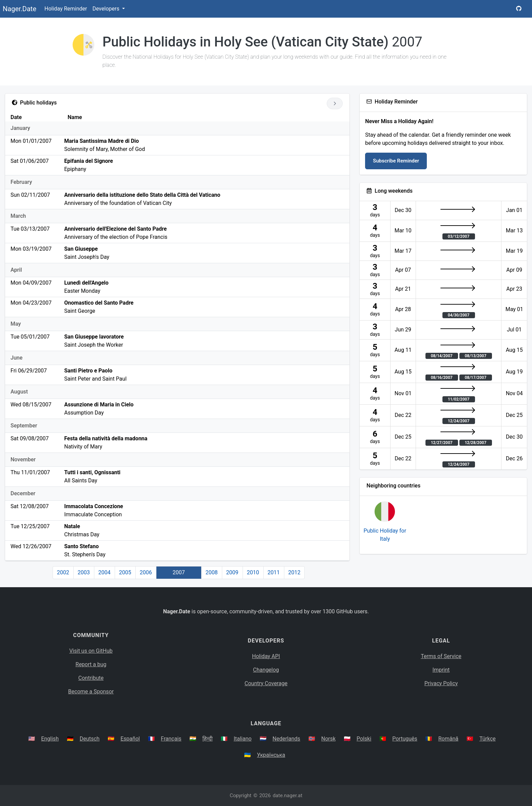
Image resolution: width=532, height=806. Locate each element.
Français (171, 739)
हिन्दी (208, 739)
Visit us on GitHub (91, 651)
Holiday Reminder (66, 9)
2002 (63, 572)
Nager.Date (20, 9)
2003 (84, 572)
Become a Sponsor (91, 692)
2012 (294, 572)
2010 (253, 572)
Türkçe (488, 739)
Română (448, 739)
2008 (212, 572)
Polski (364, 739)
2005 (125, 572)
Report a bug (91, 664)
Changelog (266, 670)
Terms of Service (441, 656)
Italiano (243, 739)
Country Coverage (266, 683)
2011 (274, 572)
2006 (146, 572)
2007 (179, 572)
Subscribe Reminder (396, 161)
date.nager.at (288, 795)
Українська (271, 755)
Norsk (328, 739)
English (50, 739)
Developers (106, 9)
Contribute (91, 678)
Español (130, 739)
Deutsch (90, 739)
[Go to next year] (335, 103)
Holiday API (266, 656)
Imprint (441, 670)
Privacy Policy (441, 683)
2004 (104, 572)
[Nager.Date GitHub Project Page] (519, 9)
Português (405, 739)
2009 (232, 572)
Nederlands (286, 739)
